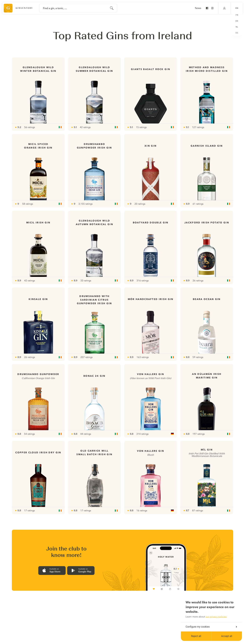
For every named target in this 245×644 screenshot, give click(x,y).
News (198, 8)
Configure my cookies (211, 627)
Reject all (196, 636)
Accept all (227, 636)
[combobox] (78, 8)
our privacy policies (216, 617)
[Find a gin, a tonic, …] (78, 8)
